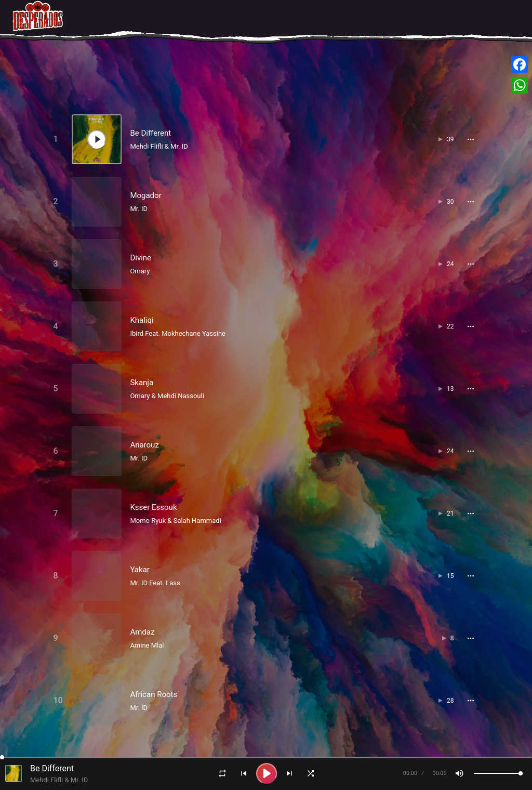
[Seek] (266, 757)
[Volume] (498, 773)
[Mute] (459, 773)
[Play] (267, 773)
